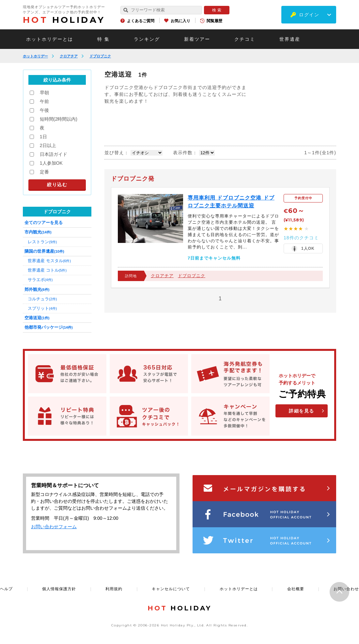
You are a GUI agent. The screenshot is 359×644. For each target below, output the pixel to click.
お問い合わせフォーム (54, 527)
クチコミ (245, 39)
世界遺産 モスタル (49, 261)
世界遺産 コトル (47, 270)
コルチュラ (42, 299)
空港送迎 (37, 318)
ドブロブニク (100, 56)
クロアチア (69, 56)
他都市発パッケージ (49, 327)
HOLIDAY (64, 20)
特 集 (103, 39)
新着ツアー (197, 39)
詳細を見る (302, 411)
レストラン (42, 242)
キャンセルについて (171, 589)
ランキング (147, 39)
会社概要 (296, 589)
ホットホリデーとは (50, 39)
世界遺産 (290, 39)
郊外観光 (37, 289)
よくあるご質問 (141, 21)
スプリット (42, 308)
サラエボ (40, 280)
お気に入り (180, 21)
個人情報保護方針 (59, 589)
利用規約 (114, 589)
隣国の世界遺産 (44, 251)
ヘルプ (6, 589)
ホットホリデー (35, 56)
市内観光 (38, 232)
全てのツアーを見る (44, 223)
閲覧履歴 (214, 21)
